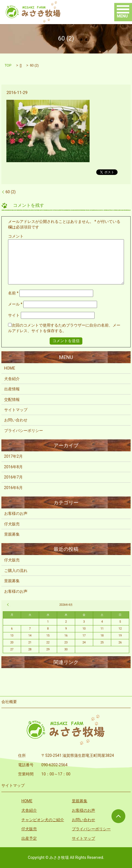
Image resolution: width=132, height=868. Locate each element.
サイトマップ (16, 410)
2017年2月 (13, 456)
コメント (16, 236)
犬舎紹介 (12, 379)
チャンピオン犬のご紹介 (43, 820)
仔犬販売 (12, 524)
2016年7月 (13, 477)
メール (15, 304)
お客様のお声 (16, 513)
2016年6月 (13, 488)
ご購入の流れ (16, 571)
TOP (8, 65)
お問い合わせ (16, 420)
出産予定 (29, 838)
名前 (13, 293)
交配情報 (12, 399)
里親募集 (12, 534)
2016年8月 (13, 467)
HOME (10, 368)
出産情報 (12, 389)
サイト (14, 315)
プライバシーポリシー (24, 431)
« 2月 (9, 605)
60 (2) (11, 192)
